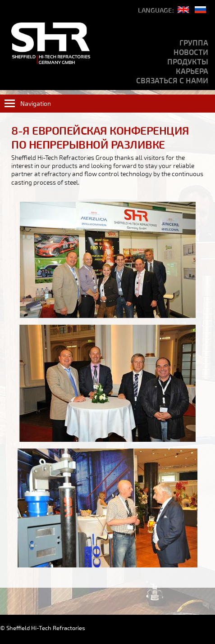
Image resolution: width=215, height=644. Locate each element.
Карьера (192, 71)
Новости (191, 52)
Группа (194, 43)
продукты (188, 62)
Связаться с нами (172, 81)
